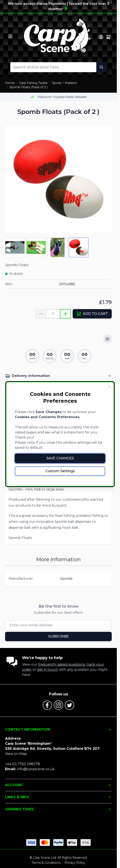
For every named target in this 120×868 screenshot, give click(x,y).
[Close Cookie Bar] (109, 386)
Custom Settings (60, 471)
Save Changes (60, 458)
